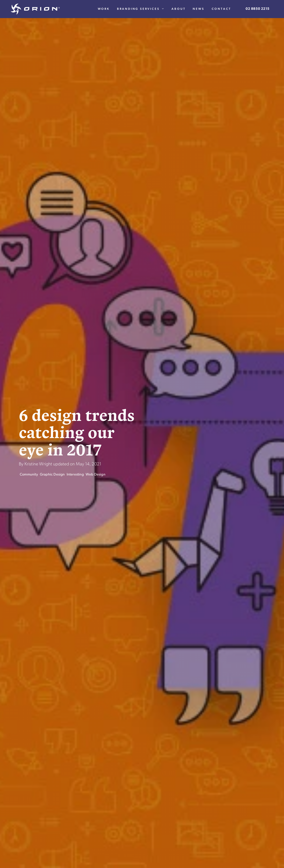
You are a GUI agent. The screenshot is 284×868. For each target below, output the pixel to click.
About (178, 9)
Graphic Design (52, 475)
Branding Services (143, 9)
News (199, 9)
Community (29, 475)
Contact (222, 9)
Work (104, 9)
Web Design (96, 475)
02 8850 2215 (258, 9)
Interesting (75, 475)
